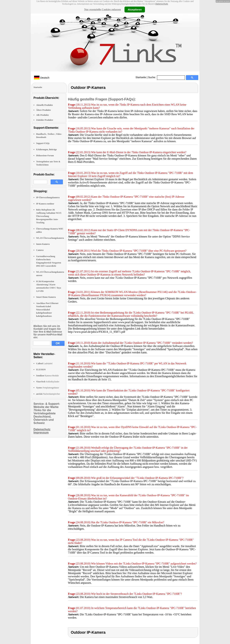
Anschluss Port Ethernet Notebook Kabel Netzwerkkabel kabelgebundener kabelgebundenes (47, 310)
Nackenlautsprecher (48, 394)
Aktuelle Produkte (45, 105)
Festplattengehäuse (48, 388)
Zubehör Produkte (45, 120)
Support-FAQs (43, 143)
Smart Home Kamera (46, 297)
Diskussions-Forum (45, 156)
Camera (40, 250)
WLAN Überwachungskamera (50, 238)
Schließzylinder (48, 382)
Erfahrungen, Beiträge (47, 149)
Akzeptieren (135, 9)
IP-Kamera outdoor (45, 204)
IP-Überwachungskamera (48, 197)
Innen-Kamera (43, 244)
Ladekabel (44, 364)
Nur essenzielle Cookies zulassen (103, 9)
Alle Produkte (43, 115)
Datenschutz (162, 4)
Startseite (141, 77)
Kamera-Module (48, 376)
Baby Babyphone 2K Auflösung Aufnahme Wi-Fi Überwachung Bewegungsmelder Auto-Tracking (49, 216)
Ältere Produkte (44, 110)
